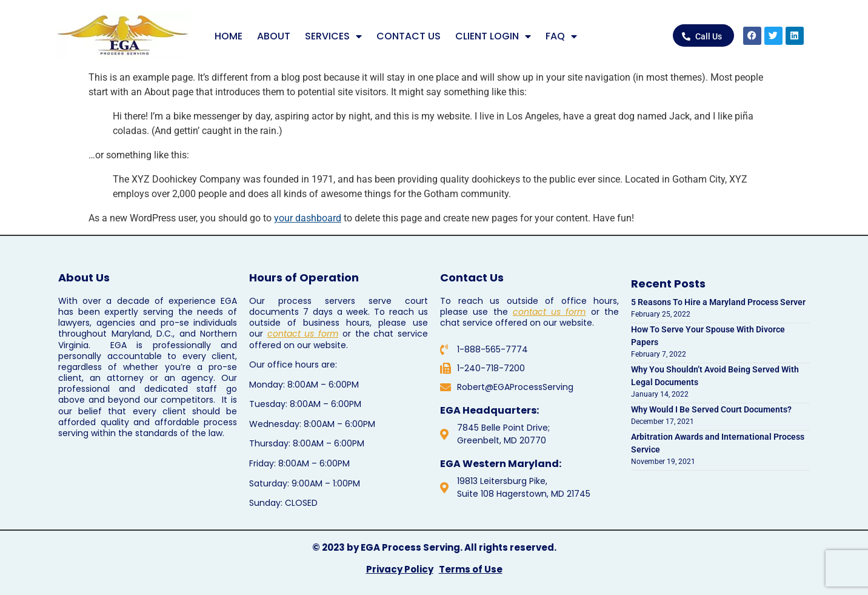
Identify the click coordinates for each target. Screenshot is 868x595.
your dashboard (308, 218)
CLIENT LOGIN (493, 36)
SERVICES (333, 36)
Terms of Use (471, 569)
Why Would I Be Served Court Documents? (711, 409)
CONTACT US (409, 36)
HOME (229, 36)
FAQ (561, 36)
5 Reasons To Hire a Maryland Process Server (718, 302)
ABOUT (274, 36)
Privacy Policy (400, 569)
